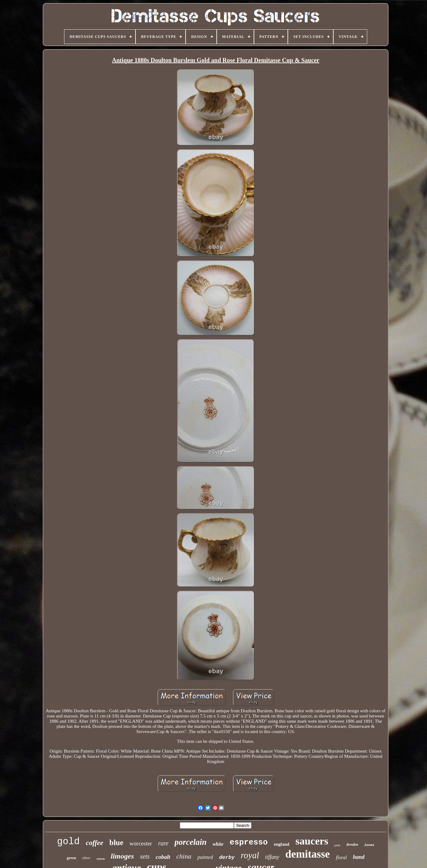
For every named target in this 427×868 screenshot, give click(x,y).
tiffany (272, 857)
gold (68, 842)
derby (227, 857)
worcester (141, 843)
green (72, 858)
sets (145, 856)
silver (87, 858)
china (184, 856)
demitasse (308, 854)
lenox (369, 845)
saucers (312, 841)
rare (163, 843)
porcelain (191, 842)
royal (250, 855)
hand (359, 857)
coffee (94, 843)
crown (100, 859)
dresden (352, 844)
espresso (249, 842)
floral (342, 857)
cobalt (163, 857)
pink (337, 845)
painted (205, 857)
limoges (122, 856)
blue (116, 843)
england (282, 844)
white (218, 844)
